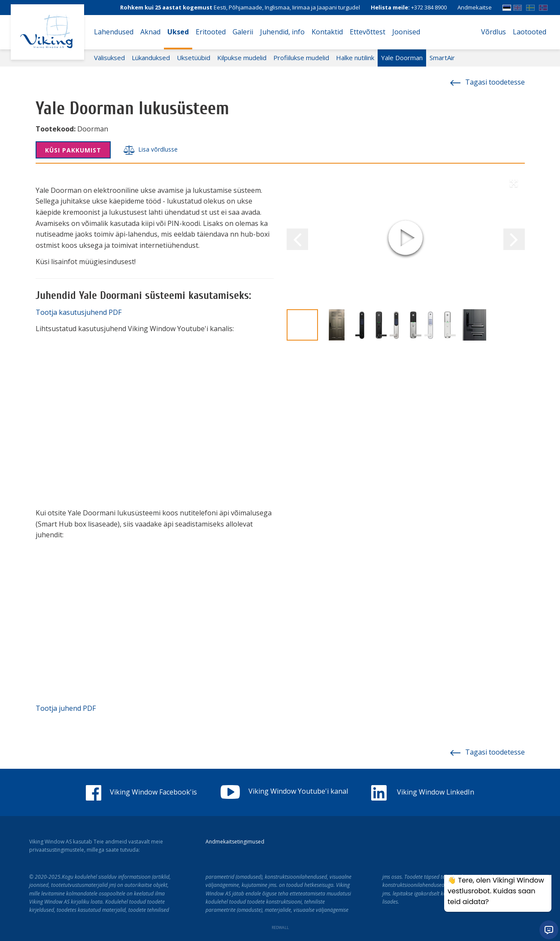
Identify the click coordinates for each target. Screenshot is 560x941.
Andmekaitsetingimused (235, 842)
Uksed (178, 32)
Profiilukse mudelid (301, 58)
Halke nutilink (355, 58)
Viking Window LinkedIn (423, 792)
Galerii (243, 32)
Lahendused (114, 32)
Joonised (406, 32)
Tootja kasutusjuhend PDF (79, 312)
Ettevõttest (368, 32)
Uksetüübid (194, 58)
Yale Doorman (402, 58)
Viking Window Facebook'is (141, 792)
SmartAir (442, 58)
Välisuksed (109, 58)
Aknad (150, 32)
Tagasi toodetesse (487, 82)
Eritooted (211, 32)
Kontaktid (327, 32)
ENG (518, 6)
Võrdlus (493, 32)
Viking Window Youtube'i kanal (284, 791)
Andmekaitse (475, 7)
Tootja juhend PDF (66, 708)
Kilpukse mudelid (242, 58)
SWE (530, 6)
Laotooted (530, 32)
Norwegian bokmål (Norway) (543, 6)
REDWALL (280, 927)
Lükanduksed (151, 58)
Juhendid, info (282, 32)
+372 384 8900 (429, 7)
